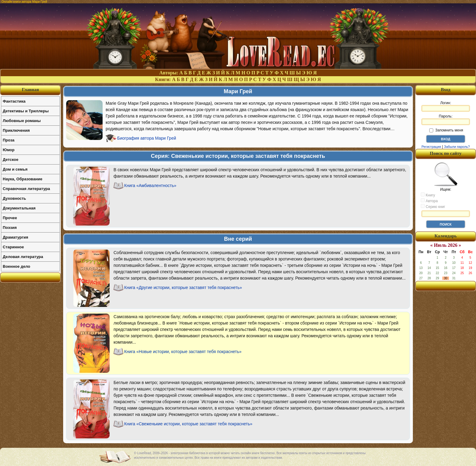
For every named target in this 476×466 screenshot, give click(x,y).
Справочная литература (26, 189)
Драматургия (15, 237)
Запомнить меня (446, 130)
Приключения (16, 130)
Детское (10, 160)
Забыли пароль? (457, 147)
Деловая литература (23, 257)
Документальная (19, 208)
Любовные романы (22, 121)
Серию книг (433, 206)
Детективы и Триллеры (26, 111)
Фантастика (14, 101)
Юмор (9, 150)
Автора (429, 201)
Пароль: (446, 120)
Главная (30, 90)
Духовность (14, 198)
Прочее (10, 218)
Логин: (446, 106)
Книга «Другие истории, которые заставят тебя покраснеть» (183, 287)
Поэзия (10, 228)
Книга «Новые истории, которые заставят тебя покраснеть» (183, 352)
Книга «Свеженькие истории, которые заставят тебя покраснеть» (188, 424)
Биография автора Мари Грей (147, 138)
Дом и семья (15, 169)
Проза (9, 140)
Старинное (13, 247)
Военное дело (17, 266)
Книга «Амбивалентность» (150, 185)
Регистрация (431, 147)
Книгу (428, 195)
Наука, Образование (22, 179)
